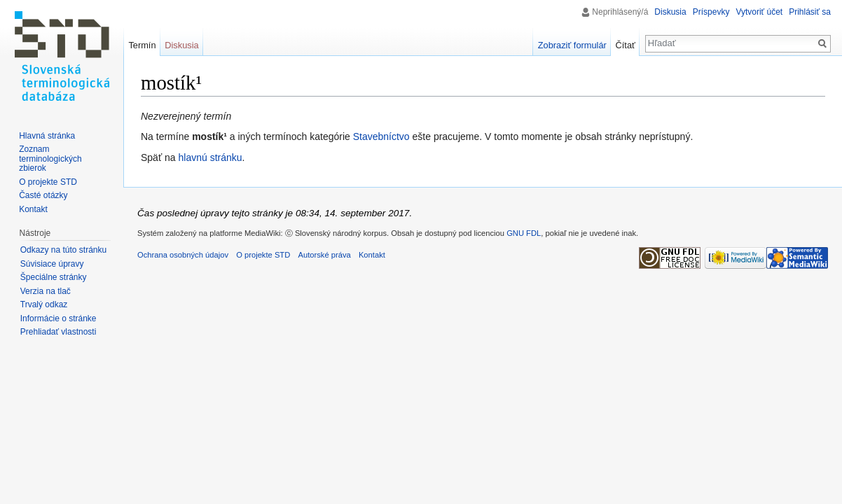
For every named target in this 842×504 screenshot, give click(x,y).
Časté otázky (43, 195)
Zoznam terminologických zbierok (50, 159)
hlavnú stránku (210, 157)
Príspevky (711, 12)
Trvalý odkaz (44, 304)
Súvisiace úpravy (52, 264)
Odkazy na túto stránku (63, 250)
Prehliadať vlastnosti (58, 332)
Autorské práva (324, 255)
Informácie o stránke (58, 318)
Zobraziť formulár (572, 45)
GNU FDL (524, 233)
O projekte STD (48, 182)
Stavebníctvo (381, 136)
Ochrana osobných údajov (183, 255)
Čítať (626, 45)
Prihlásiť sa (810, 12)
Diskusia (670, 12)
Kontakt (33, 209)
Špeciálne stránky (54, 277)
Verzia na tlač (46, 291)
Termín (142, 45)
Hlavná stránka (47, 136)
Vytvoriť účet (759, 12)
